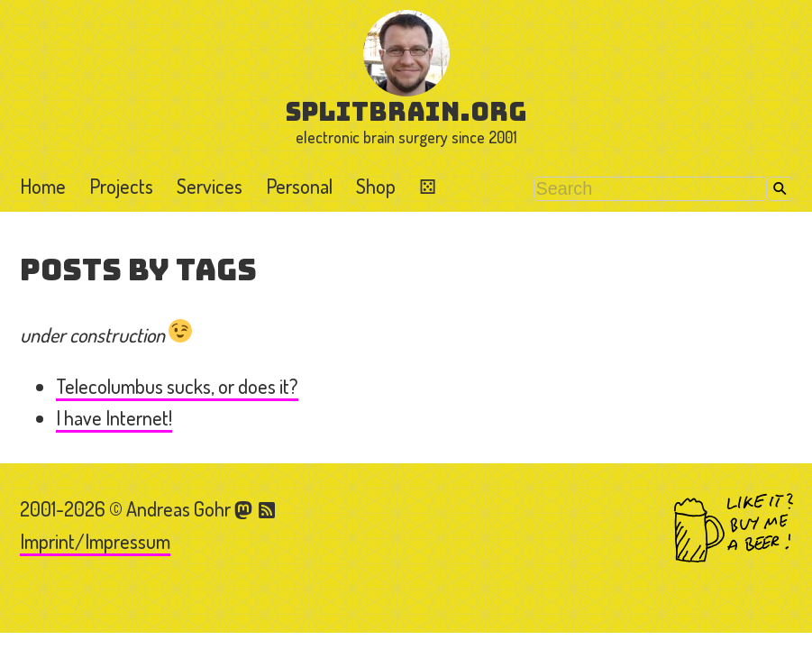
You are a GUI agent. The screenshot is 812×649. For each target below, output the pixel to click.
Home (43, 186)
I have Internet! (114, 417)
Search (780, 189)
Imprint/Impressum (95, 541)
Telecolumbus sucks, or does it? (177, 386)
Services (210, 186)
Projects (121, 186)
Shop (376, 186)
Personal (299, 186)
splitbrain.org (406, 111)
